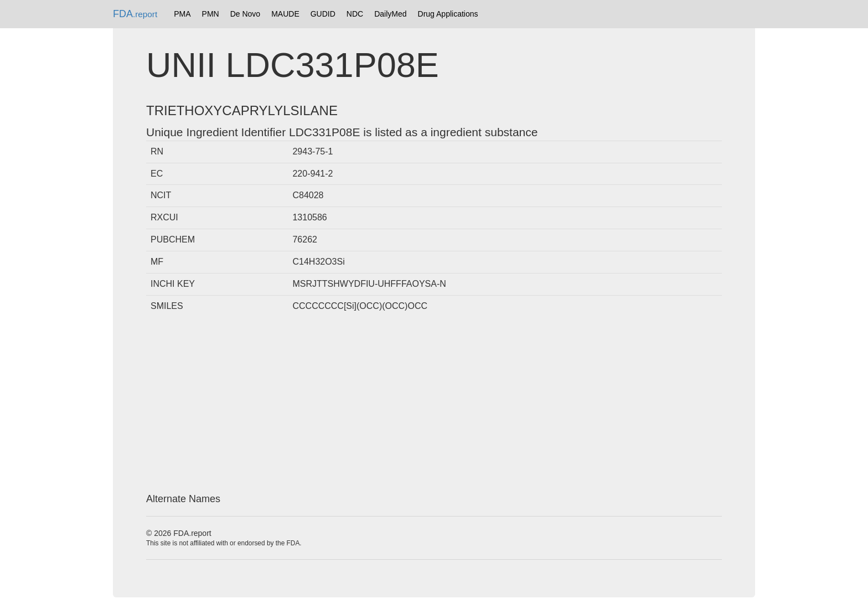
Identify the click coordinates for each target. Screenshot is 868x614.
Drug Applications (448, 14)
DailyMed (390, 14)
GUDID (323, 14)
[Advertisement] (434, 405)
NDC (355, 14)
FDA (135, 14)
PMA (182, 14)
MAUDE (285, 14)
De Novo (245, 14)
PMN (211, 14)
